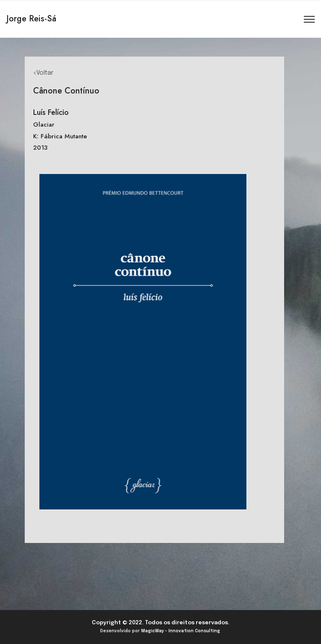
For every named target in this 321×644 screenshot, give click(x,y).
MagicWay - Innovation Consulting (181, 631)
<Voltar (43, 73)
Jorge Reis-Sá (31, 19)
